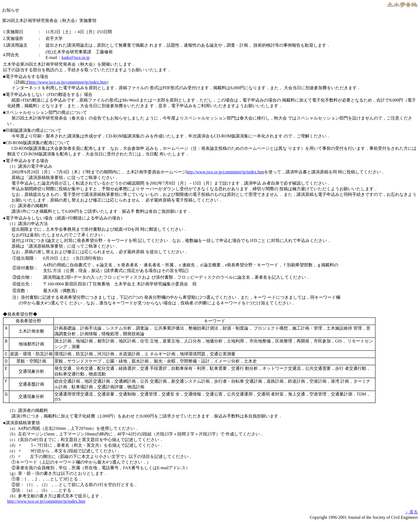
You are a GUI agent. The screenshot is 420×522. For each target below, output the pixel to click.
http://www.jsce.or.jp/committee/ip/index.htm (68, 82)
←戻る (411, 512)
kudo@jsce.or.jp (76, 57)
